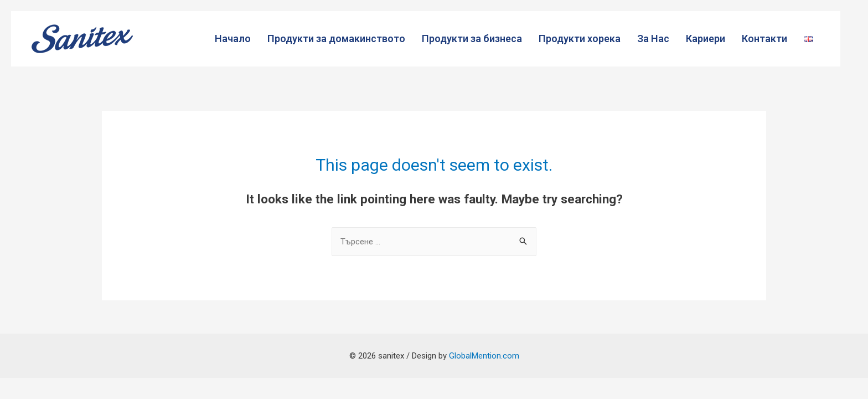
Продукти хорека (580, 39)
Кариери (706, 39)
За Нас (653, 39)
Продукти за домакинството (336, 39)
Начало (233, 39)
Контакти (764, 39)
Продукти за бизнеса (472, 39)
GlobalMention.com (484, 356)
